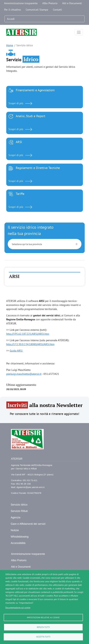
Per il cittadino (13, 10)
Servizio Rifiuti (19, 511)
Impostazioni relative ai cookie (43, 617)
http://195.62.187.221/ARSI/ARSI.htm (28, 334)
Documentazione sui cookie (18, 608)
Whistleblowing (20, 537)
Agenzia (16, 517)
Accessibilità (18, 543)
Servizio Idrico (19, 505)
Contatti (57, 10)
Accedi (11, 19)
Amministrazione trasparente (21, 3)
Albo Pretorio (50, 3)
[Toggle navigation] (79, 32)
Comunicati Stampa (37, 10)
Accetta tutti (43, 637)
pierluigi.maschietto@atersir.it (24, 374)
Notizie (15, 530)
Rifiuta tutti (43, 627)
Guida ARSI (16, 351)
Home (10, 45)
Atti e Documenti (72, 3)
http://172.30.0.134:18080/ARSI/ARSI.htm (30, 344)
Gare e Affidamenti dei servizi (28, 524)
